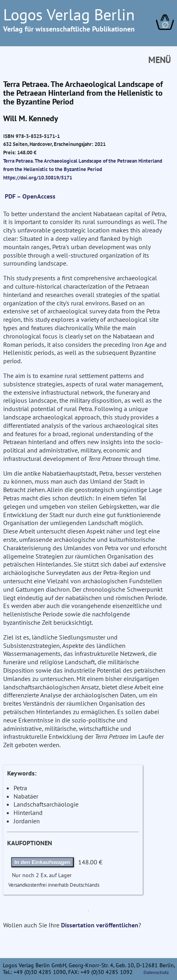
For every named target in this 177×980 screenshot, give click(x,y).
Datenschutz (156, 972)
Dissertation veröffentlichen (100, 925)
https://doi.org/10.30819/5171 (38, 177)
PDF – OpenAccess (30, 196)
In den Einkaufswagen (42, 862)
